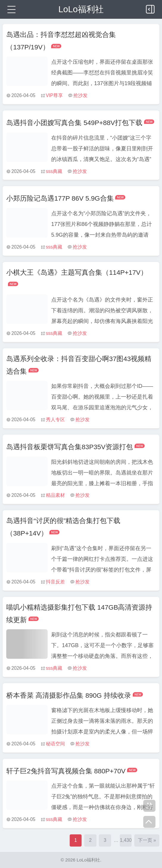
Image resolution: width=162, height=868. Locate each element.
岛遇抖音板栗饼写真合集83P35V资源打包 (70, 447)
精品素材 (55, 495)
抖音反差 (55, 582)
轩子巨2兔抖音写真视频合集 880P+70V (66, 771)
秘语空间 (55, 744)
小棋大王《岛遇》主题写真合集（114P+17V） (77, 273)
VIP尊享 (54, 95)
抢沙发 (80, 95)
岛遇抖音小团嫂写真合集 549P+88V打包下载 (74, 123)
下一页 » (147, 840)
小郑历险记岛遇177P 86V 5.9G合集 (60, 198)
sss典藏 (54, 171)
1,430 (126, 840)
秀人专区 (55, 420)
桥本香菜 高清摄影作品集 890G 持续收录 (69, 696)
